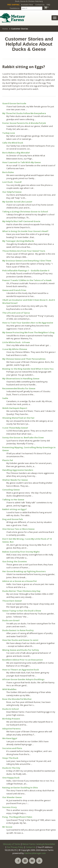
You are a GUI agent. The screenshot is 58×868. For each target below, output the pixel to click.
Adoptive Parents (11, 729)
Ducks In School (11, 709)
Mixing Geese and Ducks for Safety (21, 650)
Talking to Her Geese (13, 500)
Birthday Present (11, 719)
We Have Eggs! (10, 738)
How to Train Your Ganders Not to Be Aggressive (28, 323)
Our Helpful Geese (12, 192)
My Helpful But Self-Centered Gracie (21, 221)
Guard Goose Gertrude (14, 103)
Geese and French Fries (14, 290)
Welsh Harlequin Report (15, 408)
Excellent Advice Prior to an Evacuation (23, 660)
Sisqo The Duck (10, 758)
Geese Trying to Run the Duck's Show (22, 611)
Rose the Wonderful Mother (17, 699)
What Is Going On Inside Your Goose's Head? (25, 231)
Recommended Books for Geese (19, 388)
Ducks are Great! (11, 620)
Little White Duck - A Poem (16, 342)
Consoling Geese (11, 490)
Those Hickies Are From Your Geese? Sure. (24, 251)
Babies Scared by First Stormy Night (21, 552)
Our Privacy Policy (15, 847)
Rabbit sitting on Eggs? (15, 509)
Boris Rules (8, 172)
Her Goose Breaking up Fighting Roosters (24, 571)
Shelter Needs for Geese (15, 480)
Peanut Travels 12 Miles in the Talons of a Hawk (27, 280)
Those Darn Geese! (12, 601)
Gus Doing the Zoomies (15, 561)
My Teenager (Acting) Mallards (18, 241)
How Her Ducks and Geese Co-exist (20, 640)
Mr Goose (7, 827)
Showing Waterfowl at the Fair (18, 418)
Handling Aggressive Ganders (18, 470)
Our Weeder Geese (12, 797)
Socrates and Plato (12, 748)
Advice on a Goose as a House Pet (20, 581)
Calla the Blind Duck (13, 143)
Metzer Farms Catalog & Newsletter (39, 844)
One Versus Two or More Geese (18, 529)
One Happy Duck (11, 778)
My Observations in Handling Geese (21, 379)
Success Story (10, 807)
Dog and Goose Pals (13, 519)
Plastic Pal (8, 460)
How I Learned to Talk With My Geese (21, 162)
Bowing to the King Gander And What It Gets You (28, 369)
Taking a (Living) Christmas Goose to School (25, 212)
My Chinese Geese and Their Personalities (24, 359)
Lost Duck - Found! (12, 182)
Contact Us (40, 5)
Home (5, 29)
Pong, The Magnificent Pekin (17, 817)
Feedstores (15, 8)
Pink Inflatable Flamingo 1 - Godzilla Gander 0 (26, 271)
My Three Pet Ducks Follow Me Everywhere (24, 113)
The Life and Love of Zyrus (16, 313)
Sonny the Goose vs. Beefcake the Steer (23, 437)
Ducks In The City (11, 768)
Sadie (5, 398)
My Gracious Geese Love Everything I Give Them (27, 261)
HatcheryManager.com (35, 853)
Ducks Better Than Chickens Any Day (21, 591)
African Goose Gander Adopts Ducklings (23, 679)
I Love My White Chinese (15, 349)
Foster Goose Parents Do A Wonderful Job (24, 123)
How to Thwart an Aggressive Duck (21, 670)
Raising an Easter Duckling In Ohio (20, 788)
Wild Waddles (9, 689)
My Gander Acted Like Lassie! (17, 202)
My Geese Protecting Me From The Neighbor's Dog (28, 332)
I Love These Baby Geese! (15, 428)
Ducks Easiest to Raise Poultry (18, 630)
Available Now (27, 5)
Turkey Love (9, 133)
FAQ (48, 5)
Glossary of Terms (12, 844)
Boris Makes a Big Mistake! (16, 153)
